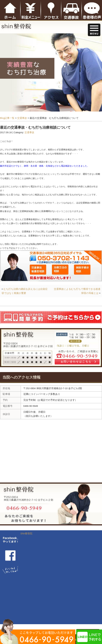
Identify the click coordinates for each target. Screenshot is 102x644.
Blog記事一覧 (7, 118)
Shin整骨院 (26, 534)
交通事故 (22, 118)
